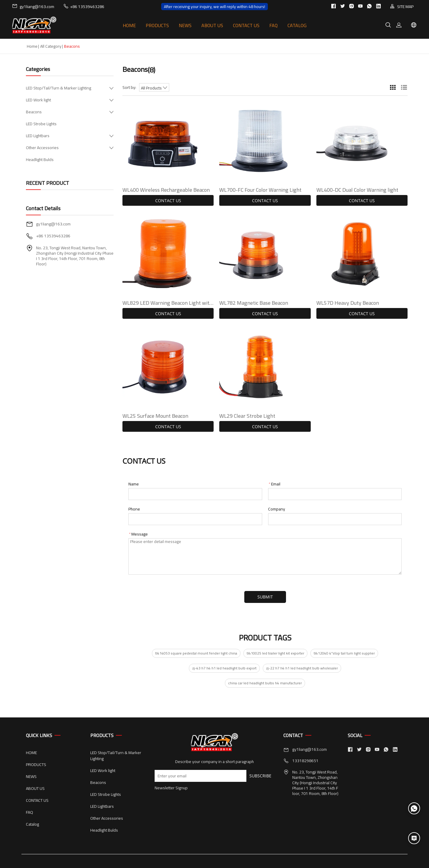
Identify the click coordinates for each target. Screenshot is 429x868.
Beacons (34, 112)
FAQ (273, 25)
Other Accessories (42, 148)
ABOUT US (212, 25)
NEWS (185, 25)
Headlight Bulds (40, 160)
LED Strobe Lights (41, 124)
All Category (51, 46)
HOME (129, 25)
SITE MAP (402, 6)
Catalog (297, 25)
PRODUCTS (157, 25)
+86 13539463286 (84, 6)
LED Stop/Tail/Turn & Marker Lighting (59, 88)
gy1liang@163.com (33, 6)
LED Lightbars (38, 136)
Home (32, 46)
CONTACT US (246, 25)
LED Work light (38, 100)
